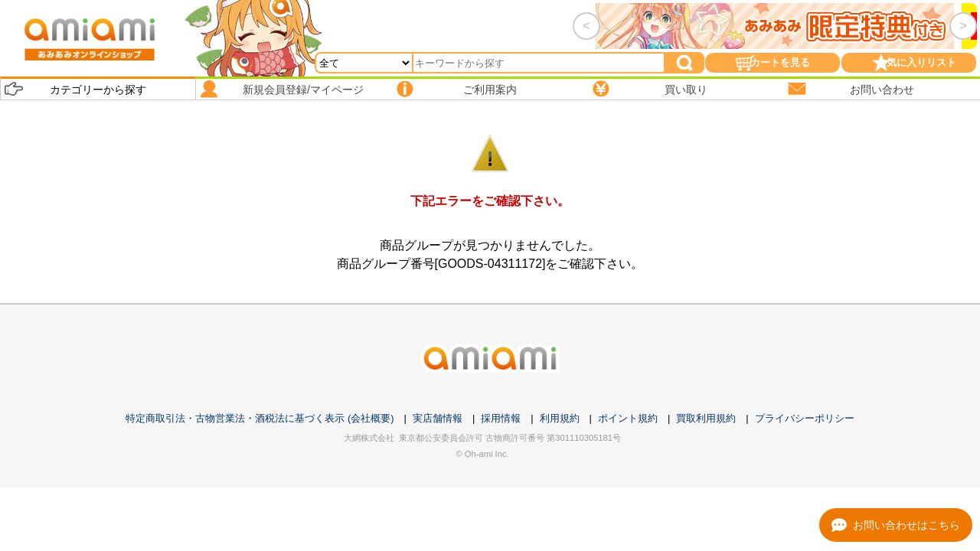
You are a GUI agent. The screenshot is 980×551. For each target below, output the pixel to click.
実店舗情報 (438, 418)
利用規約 (560, 418)
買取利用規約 (706, 418)
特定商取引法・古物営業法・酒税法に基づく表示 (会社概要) (260, 418)
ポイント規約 (628, 418)
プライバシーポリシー (805, 418)
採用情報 (501, 418)
